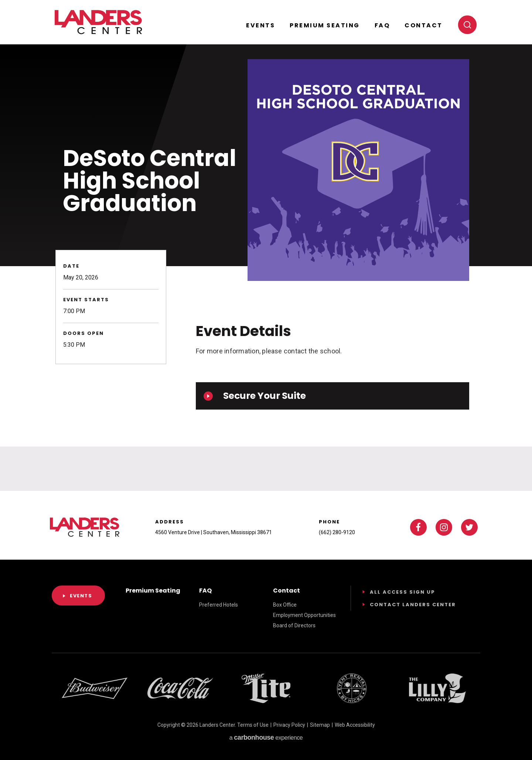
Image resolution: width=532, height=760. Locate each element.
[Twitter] (469, 527)
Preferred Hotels (219, 605)
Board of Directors (294, 625)
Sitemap (320, 725)
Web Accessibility (355, 725)
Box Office (285, 605)
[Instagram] (444, 527)
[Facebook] (418, 527)
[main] (266, 245)
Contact (424, 25)
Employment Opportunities (304, 615)
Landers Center (98, 22)
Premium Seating (325, 25)
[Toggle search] (467, 25)
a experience (266, 737)
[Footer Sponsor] (95, 688)
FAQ (382, 25)
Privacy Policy (289, 725)
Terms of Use (253, 725)
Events (260, 25)
